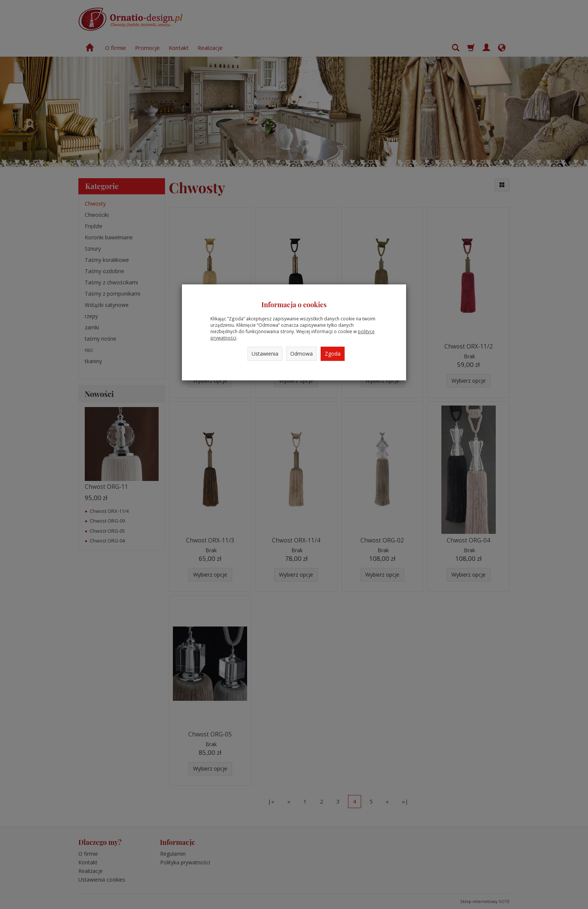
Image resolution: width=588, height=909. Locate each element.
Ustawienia (265, 354)
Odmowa (301, 354)
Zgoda (333, 354)
